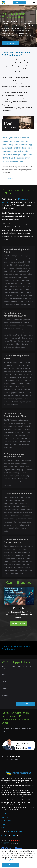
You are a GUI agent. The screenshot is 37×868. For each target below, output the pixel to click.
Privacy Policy (10, 860)
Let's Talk (19, 2)
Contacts (5, 828)
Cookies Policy (27, 800)
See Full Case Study (18, 623)
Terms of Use (16, 800)
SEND (26, 704)
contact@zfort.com (13, 759)
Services (5, 814)
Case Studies (6, 821)
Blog (3, 824)
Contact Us (10, 43)
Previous (2, 611)
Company (5, 817)
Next (35, 611)
